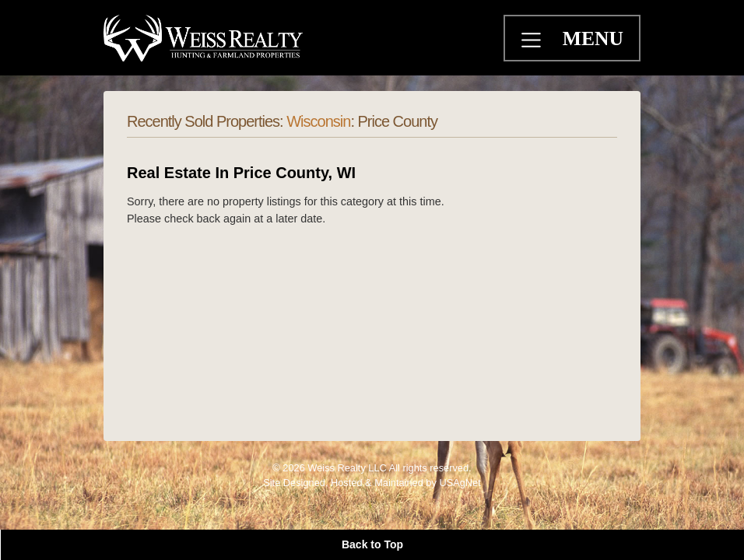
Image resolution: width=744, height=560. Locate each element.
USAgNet (460, 483)
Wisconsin (318, 121)
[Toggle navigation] (533, 42)
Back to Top (372, 544)
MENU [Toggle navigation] (593, 38)
